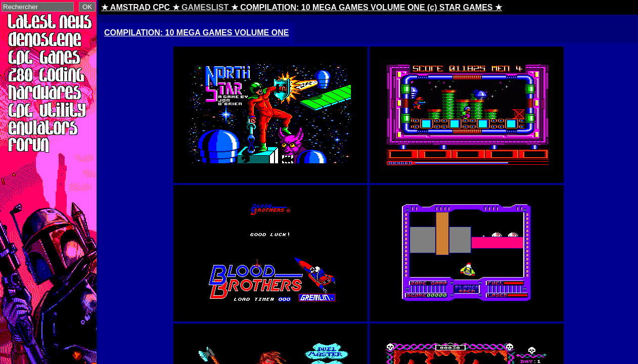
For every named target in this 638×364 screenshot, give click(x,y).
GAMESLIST (205, 7)
